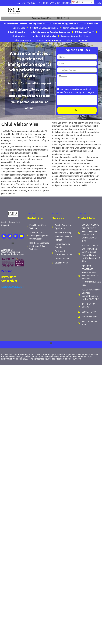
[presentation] (77, 100)
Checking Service (23, 40)
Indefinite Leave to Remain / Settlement (50, 32)
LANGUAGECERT (13, 287)
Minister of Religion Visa (44, 36)
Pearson (7, 271)
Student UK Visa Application (44, 28)
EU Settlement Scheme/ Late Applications (24, 23)
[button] (13, 244)
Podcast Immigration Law (49, 40)
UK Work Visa (19, 36)
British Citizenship (17, 32)
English (77, 2)
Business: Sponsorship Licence (76, 36)
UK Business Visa (84, 32)
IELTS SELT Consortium (9, 279)
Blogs (69, 40)
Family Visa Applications (76, 28)
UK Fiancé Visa (91, 23)
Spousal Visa (19, 28)
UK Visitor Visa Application (64, 23)
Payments (82, 40)
